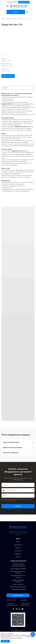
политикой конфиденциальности (10, 500)
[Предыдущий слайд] (4, 41)
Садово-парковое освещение (18, 587)
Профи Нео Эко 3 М (27, 19)
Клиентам (18, 548)
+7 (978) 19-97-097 (12, 2)
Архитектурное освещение (18, 589)
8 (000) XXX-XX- (24, 605)
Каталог (16, 12)
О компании (18, 551)
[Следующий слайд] (32, 41)
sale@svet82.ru (24, 600)
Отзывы (18, 557)
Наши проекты (18, 545)
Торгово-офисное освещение (18, 569)
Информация (18, 554)
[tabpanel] (18, 143)
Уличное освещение (18, 584)
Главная (3, 19)
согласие (8, 499)
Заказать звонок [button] (24, 2)
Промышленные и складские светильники (14, 19)
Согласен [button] (5, 641)
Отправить (18, 506)
